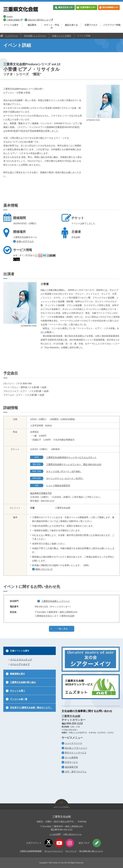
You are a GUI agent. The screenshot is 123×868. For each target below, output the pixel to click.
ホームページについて (54, 851)
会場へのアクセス (25, 241)
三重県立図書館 (15, 20)
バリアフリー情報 (112, 25)
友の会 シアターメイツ (76, 748)
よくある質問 (55, 834)
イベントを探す (11, 25)
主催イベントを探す (62, 36)
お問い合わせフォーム (72, 834)
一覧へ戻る (62, 629)
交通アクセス (91, 25)
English (10, 16)
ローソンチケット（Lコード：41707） (65, 478)
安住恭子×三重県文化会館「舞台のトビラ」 (31, 708)
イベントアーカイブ (20, 664)
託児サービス (71, 762)
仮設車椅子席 (71, 767)
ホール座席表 (71, 758)
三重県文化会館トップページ (56, 601)
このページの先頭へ (61, 807)
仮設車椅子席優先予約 (41, 493)
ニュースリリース (74, 743)
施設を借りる (71, 25)
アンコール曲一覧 (19, 699)
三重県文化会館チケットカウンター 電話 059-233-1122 (74, 464)
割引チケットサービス (76, 753)
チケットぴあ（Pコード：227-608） (64, 471)
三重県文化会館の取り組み (23, 682)
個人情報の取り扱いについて (91, 851)
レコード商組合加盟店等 (58, 486)
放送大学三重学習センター (40, 20)
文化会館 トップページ (35, 36)
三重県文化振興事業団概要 (31, 851)
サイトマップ (71, 851)
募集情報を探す (18, 674)
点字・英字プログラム (76, 772)
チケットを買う (18, 691)
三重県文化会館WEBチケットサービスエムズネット (71, 457)
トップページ (11, 36)
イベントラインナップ (21, 660)
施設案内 (32, 25)
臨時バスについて (44, 569)
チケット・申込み (52, 26)
